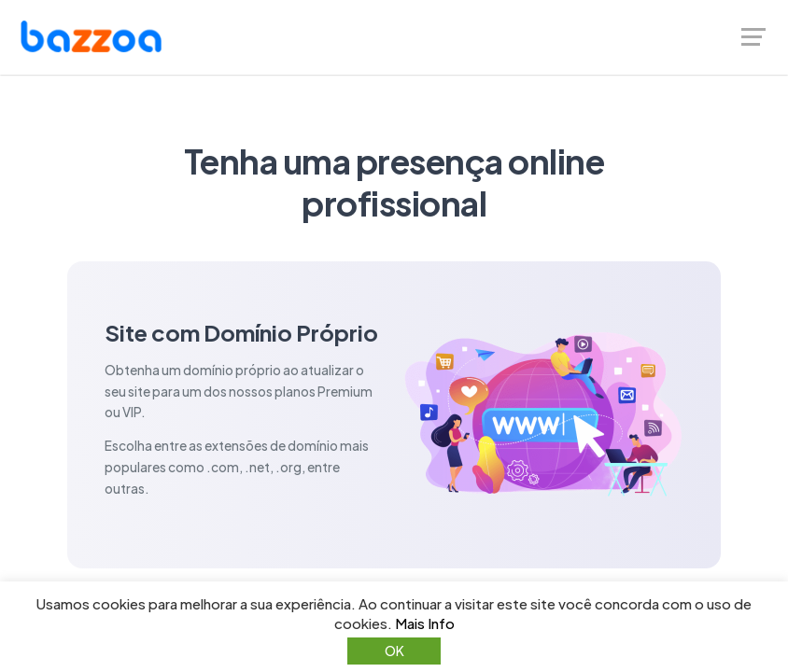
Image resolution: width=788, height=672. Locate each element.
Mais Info (425, 623)
